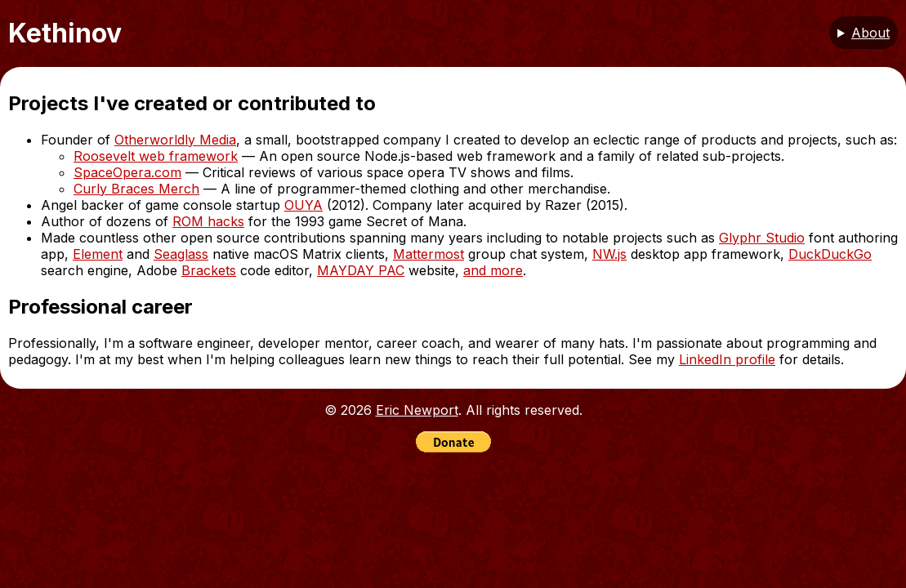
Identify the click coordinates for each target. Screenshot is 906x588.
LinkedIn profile (727, 359)
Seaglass (181, 254)
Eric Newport (417, 410)
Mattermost (428, 254)
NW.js (609, 254)
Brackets (209, 270)
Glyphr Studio (762, 238)
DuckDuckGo (830, 254)
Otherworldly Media (175, 140)
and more (493, 270)
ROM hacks (208, 221)
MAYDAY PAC (361, 270)
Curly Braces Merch (136, 189)
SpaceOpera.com (127, 172)
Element (98, 254)
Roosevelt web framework (156, 156)
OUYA (303, 205)
